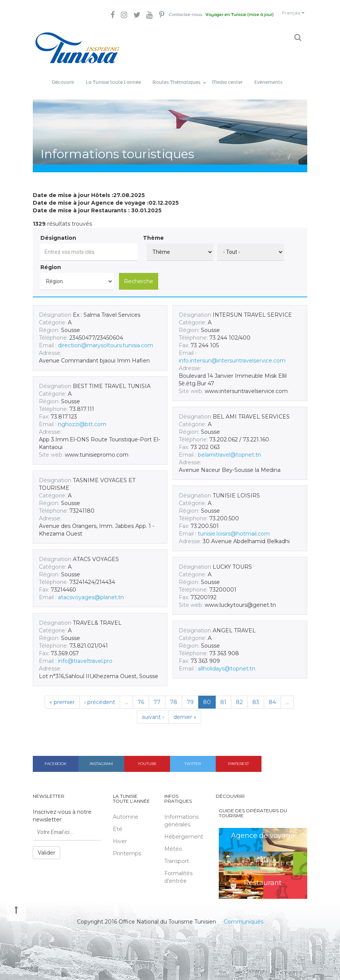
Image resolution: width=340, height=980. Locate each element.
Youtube (147, 757)
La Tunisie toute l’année (113, 76)
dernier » (185, 711)
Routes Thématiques (176, 76)
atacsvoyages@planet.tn (91, 591)
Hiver (120, 835)
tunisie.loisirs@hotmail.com (234, 527)
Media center (227, 76)
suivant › (153, 711)
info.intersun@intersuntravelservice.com (232, 354)
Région (51, 261)
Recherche (139, 275)
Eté (118, 823)
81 (223, 696)
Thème (153, 231)
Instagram (101, 757)
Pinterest (238, 757)
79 (190, 696)
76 (141, 696)
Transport (177, 855)
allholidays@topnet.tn (227, 662)
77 (157, 696)
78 (174, 696)
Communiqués (244, 915)
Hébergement (184, 831)
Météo (173, 843)
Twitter (193, 757)
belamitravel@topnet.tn (229, 448)
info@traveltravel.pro (85, 654)
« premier (62, 696)
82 (239, 696)
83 (256, 696)
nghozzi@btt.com (82, 418)
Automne (126, 811)
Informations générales (181, 815)
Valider (47, 847)
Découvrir (63, 76)
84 (272, 696)
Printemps (127, 847)
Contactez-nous (164, 15)
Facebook (55, 757)
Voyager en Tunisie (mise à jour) (225, 15)
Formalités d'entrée (178, 871)
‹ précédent (100, 696)
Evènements (268, 76)
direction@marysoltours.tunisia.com (106, 339)
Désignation (58, 231)
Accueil (277, 151)
